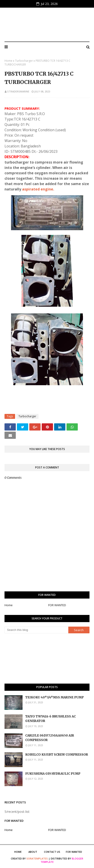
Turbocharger (24, 61)
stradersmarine (18, 91)
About (33, 852)
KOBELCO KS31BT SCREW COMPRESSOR (57, 755)
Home (8, 61)
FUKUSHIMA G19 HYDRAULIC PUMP (53, 774)
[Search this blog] (36, 630)
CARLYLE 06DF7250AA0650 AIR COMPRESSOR (50, 738)
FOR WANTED (57, 605)
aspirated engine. (38, 189)
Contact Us (52, 852)
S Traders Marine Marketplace (47, 24)
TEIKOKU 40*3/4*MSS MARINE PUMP (55, 697)
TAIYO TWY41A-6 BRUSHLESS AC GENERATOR (50, 719)
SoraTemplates (37, 858)
